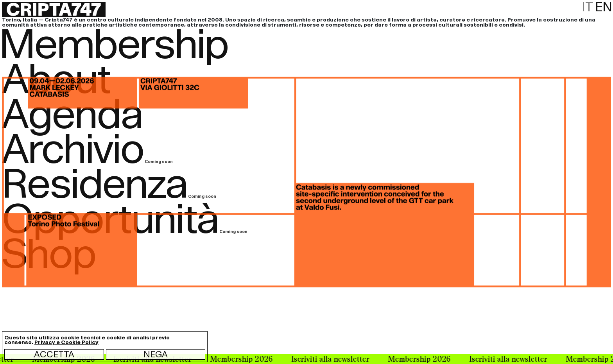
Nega (156, 354)
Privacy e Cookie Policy (66, 342)
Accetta (54, 354)
